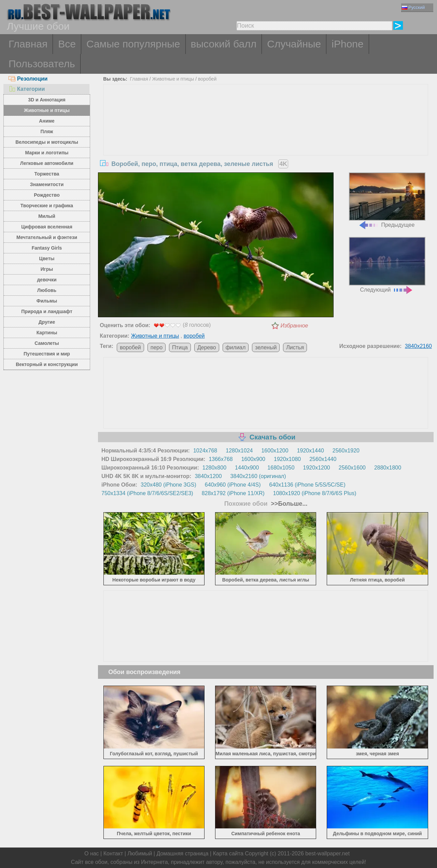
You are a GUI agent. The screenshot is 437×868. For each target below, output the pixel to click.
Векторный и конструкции (47, 364)
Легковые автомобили (47, 163)
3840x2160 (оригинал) (258, 476)
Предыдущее (387, 200)
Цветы (47, 258)
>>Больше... (288, 504)
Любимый (140, 853)
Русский (413, 7)
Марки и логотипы (47, 153)
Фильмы (47, 301)
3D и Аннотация (47, 100)
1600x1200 (275, 451)
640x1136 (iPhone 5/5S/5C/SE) (307, 485)
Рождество (47, 195)
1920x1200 (317, 468)
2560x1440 (323, 459)
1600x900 (253, 459)
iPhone (347, 44)
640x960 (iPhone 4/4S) (233, 485)
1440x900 (247, 468)
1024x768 (205, 451)
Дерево (207, 347)
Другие (47, 322)
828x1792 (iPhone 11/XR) (233, 493)
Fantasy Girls (47, 248)
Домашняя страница (182, 853)
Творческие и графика (47, 206)
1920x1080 (287, 459)
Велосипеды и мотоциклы (47, 142)
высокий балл (224, 44)
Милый (47, 216)
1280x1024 (239, 451)
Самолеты (47, 343)
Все (67, 44)
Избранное (294, 326)
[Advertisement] (266, 136)
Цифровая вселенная (47, 227)
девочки (47, 280)
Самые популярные (133, 44)
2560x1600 (352, 468)
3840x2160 (418, 346)
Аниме (47, 121)
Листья (295, 347)
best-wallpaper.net (327, 853)
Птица (180, 347)
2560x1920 (346, 451)
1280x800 (214, 468)
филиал (236, 347)
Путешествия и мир (47, 354)
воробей (207, 79)
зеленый (266, 347)
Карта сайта (228, 853)
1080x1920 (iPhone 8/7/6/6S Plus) (315, 493)
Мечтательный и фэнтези (47, 237)
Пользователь (42, 64)
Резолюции (28, 79)
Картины (47, 333)
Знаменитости (47, 184)
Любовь (47, 290)
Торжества (47, 174)
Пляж (47, 131)
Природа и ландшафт (47, 311)
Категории (27, 89)
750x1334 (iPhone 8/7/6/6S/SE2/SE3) (147, 493)
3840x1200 (208, 476)
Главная (28, 44)
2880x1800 (388, 468)
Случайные (294, 44)
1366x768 (221, 459)
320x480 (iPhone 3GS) (168, 485)
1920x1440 (311, 451)
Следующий (387, 265)
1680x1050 (281, 468)
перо (157, 347)
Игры (47, 269)
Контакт (113, 853)
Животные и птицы (47, 110)
